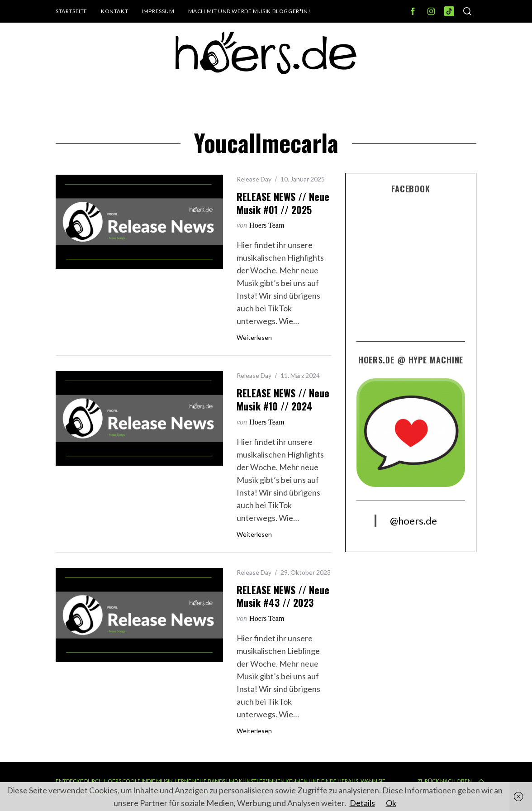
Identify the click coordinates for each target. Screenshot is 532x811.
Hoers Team (267, 225)
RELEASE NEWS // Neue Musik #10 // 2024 (283, 399)
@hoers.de (413, 521)
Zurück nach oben (452, 781)
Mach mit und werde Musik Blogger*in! (249, 11)
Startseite (71, 11)
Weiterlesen (254, 338)
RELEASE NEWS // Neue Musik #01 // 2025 (283, 203)
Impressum (158, 11)
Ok (391, 803)
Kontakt (114, 11)
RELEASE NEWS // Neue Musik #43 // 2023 (283, 596)
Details (362, 803)
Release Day (254, 179)
